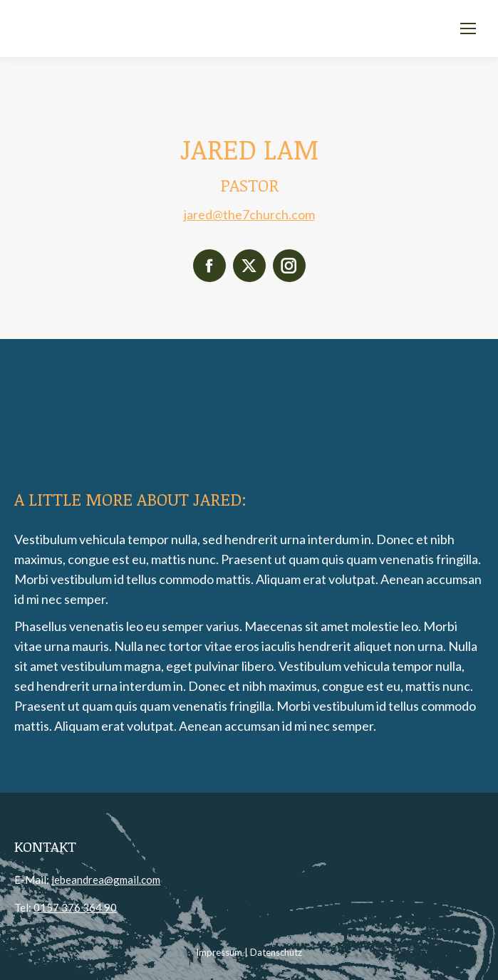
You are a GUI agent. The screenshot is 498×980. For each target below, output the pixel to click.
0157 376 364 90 (75, 907)
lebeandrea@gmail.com (106, 880)
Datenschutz (276, 952)
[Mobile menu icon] (468, 28)
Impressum (219, 952)
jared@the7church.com (249, 214)
